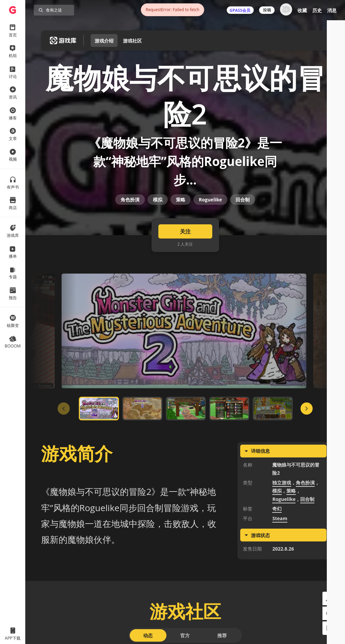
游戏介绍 (104, 41)
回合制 (243, 225)
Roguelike (210, 225)
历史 (317, 10)
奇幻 (277, 546)
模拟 (158, 225)
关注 (185, 269)
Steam (280, 556)
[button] (329, 598)
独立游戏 (282, 520)
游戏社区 (132, 41)
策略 (181, 225)
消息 (332, 10)
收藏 (302, 10)
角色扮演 (130, 225)
